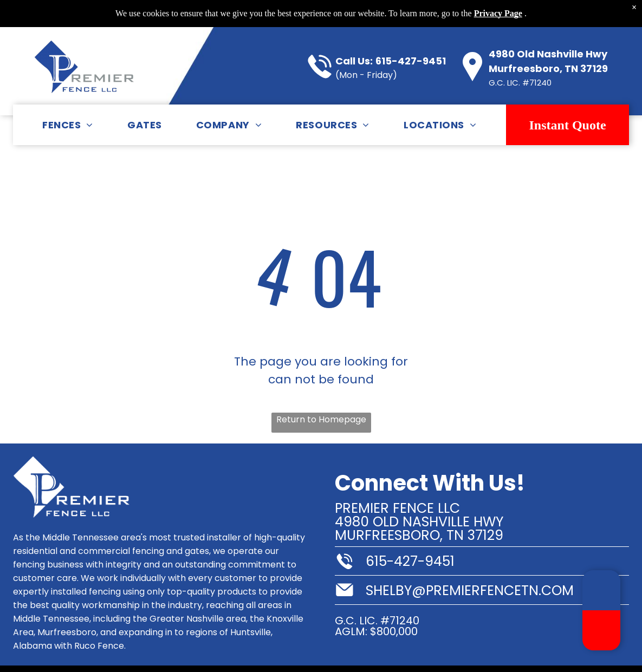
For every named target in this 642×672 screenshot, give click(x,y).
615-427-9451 (411, 61)
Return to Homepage (321, 419)
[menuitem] (68, 125)
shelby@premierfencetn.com (470, 591)
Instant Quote (568, 125)
